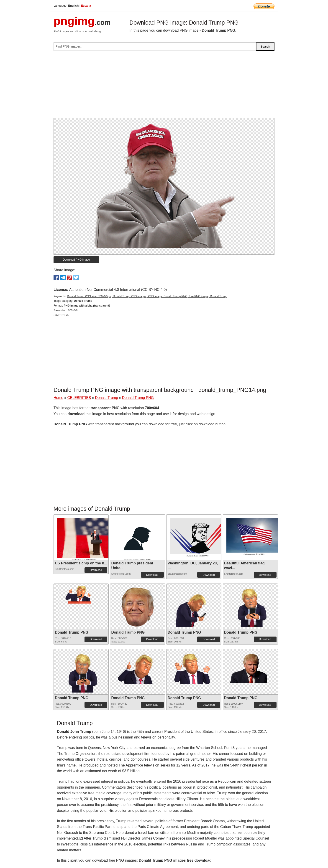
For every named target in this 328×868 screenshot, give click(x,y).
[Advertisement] (164, 86)
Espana (86, 6)
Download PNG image (76, 260)
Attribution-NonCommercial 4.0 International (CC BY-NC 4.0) (118, 290)
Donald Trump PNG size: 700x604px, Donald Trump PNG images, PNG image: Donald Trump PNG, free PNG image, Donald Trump (147, 296)
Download (96, 570)
